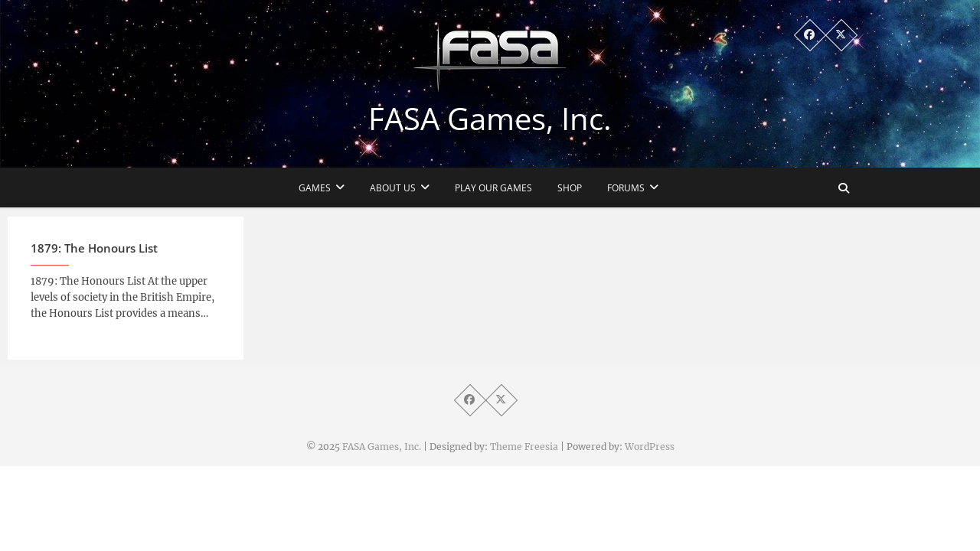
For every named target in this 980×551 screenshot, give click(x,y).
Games (315, 188)
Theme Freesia (524, 447)
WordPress (650, 447)
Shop (570, 188)
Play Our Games (493, 188)
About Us (393, 188)
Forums (626, 188)
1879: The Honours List (94, 253)
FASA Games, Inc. (490, 119)
